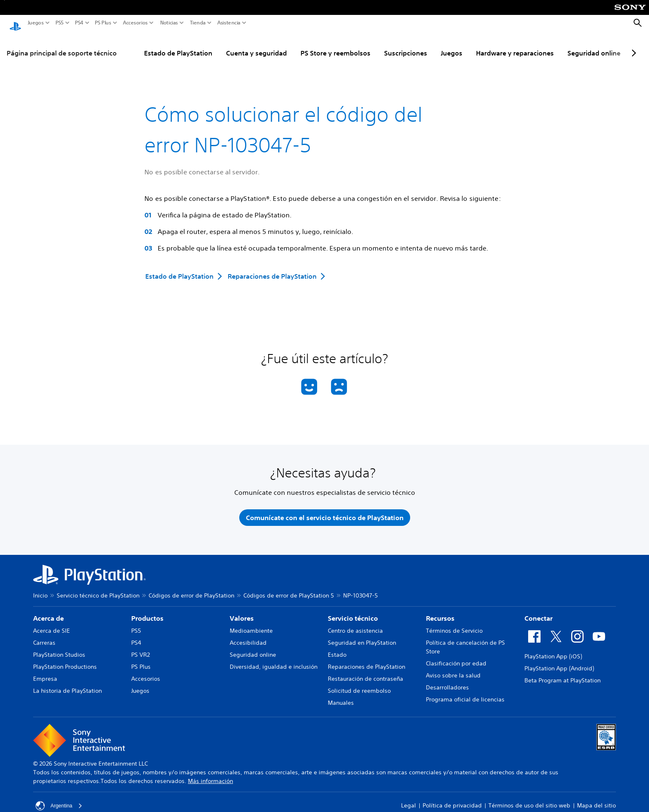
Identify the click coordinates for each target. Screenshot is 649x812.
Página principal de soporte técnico (62, 45)
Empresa (45, 674)
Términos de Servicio (454, 626)
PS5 (60, 23)
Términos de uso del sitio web (529, 800)
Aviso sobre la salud (453, 670)
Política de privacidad (452, 800)
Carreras (44, 638)
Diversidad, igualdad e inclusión (274, 662)
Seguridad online (594, 45)
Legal (409, 800)
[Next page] (632, 45)
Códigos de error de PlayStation (191, 590)
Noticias (169, 23)
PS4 (79, 23)
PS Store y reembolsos (335, 45)
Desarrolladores (447, 682)
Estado (337, 650)
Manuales (341, 698)
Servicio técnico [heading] (353, 613)
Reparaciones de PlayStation (367, 662)
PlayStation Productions (65, 662)
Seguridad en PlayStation (362, 638)
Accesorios (135, 23)
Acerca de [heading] (48, 613)
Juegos (36, 23)
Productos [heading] (147, 613)
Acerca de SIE (52, 626)
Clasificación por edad (456, 658)
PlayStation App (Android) (559, 663)
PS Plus (103, 23)
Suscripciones (406, 45)
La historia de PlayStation (67, 686)
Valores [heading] (242, 613)
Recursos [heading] (440, 613)
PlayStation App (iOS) (553, 651)
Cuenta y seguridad (256, 45)
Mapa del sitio (596, 800)
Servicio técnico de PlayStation (98, 590)
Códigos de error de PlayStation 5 (289, 590)
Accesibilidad (248, 638)
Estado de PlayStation (178, 45)
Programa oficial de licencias (465, 694)
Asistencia (229, 23)
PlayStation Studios (59, 650)
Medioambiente (251, 626)
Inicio (40, 590)
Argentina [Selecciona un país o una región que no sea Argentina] (60, 801)
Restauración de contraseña (365, 674)
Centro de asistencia (355, 626)
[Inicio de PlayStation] (15, 23)
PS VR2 (141, 650)
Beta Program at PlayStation (562, 675)
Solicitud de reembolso (359, 686)
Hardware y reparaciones (515, 45)
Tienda (198, 23)
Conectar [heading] (538, 613)
